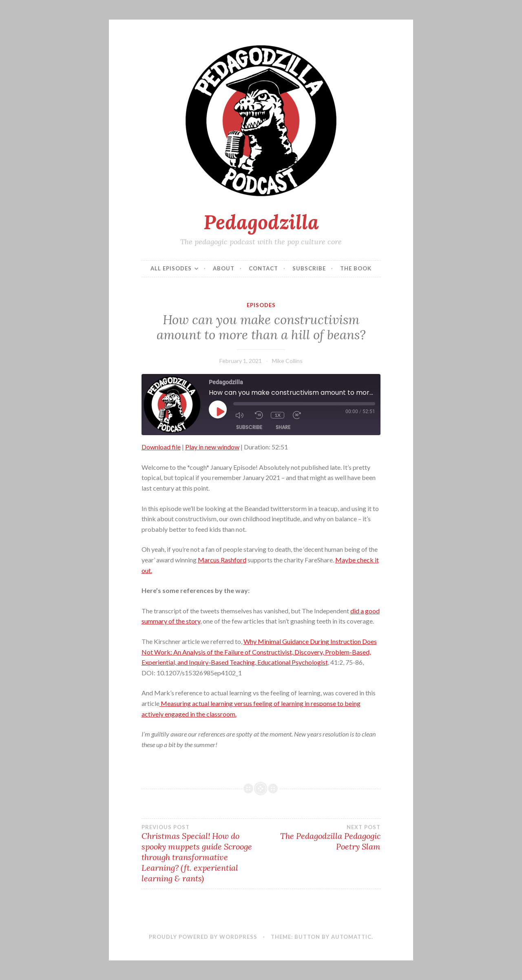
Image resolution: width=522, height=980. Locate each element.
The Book (356, 268)
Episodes (261, 305)
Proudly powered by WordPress (203, 937)
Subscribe (309, 268)
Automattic (351, 937)
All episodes (171, 268)
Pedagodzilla (261, 222)
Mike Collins (287, 361)
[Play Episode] (220, 411)
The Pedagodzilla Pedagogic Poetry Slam (321, 838)
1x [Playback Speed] (278, 415)
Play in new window (212, 447)
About (224, 268)
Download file (161, 447)
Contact (263, 268)
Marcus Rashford (222, 560)
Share (283, 427)
